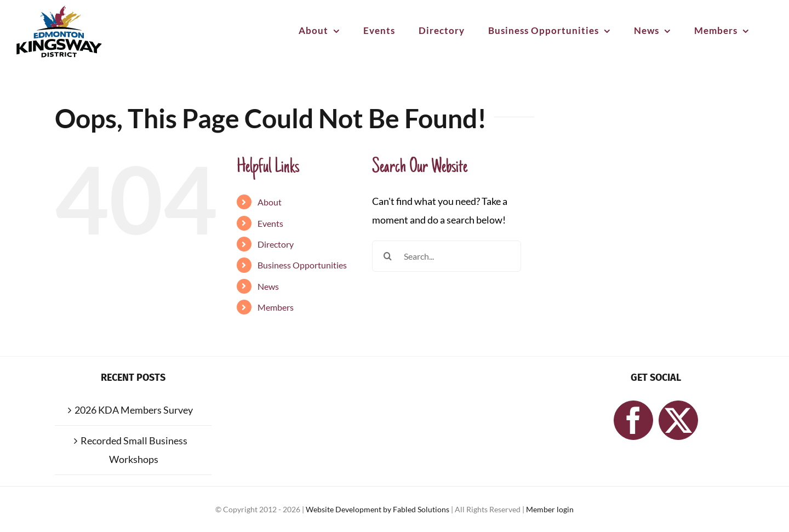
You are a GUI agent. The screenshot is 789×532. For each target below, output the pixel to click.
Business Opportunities (302, 265)
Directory (276, 244)
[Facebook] (633, 420)
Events (270, 223)
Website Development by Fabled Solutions (378, 509)
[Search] (388, 256)
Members (276, 307)
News (268, 286)
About (270, 202)
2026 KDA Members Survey (134, 410)
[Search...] (447, 256)
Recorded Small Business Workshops (134, 450)
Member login (550, 509)
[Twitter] (678, 420)
